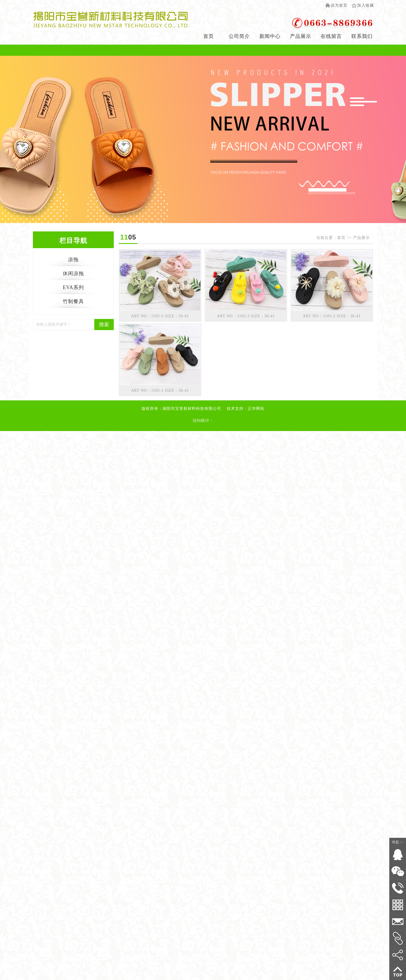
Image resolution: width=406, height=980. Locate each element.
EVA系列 (73, 287)
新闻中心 (270, 36)
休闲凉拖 (73, 274)
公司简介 (239, 36)
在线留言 (331, 36)
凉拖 (73, 260)
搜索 (104, 325)
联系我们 (362, 36)
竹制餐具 (73, 301)
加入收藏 (366, 5)
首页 (209, 36)
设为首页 (339, 5)
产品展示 (301, 36)
